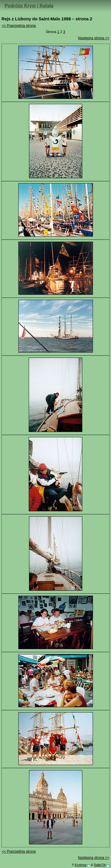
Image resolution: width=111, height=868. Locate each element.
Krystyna (81, 865)
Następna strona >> (94, 38)
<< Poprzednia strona (19, 26)
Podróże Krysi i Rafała (29, 6)
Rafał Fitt (100, 865)
